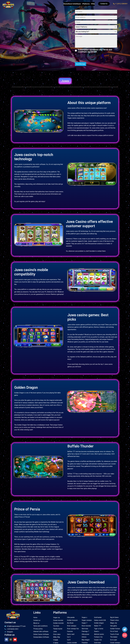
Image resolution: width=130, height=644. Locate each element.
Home (48, 4)
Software (69, 4)
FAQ (91, 4)
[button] (65, 80)
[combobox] (96, 27)
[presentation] (96, 57)
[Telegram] (125, 629)
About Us (57, 4)
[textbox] (94, 27)
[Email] (125, 635)
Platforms (81, 4)
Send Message (81, 64)
